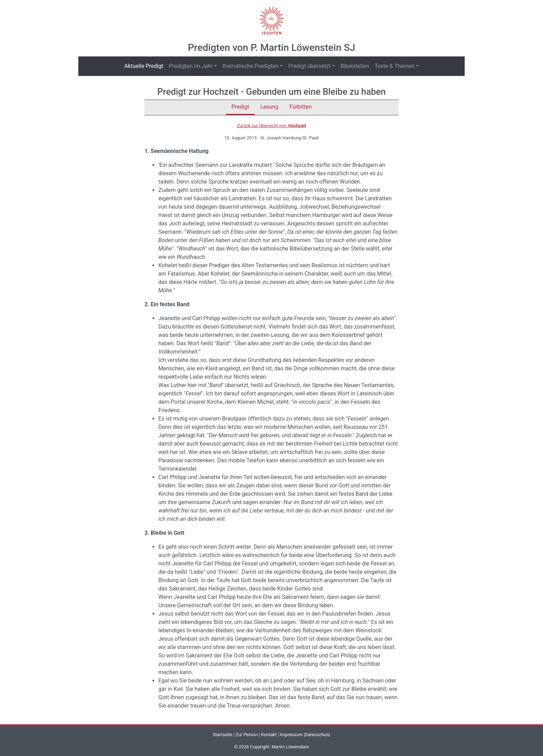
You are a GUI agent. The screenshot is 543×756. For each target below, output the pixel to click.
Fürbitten (301, 107)
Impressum (291, 735)
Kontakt (269, 735)
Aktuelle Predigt (145, 66)
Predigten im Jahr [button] (191, 66)
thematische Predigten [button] (250, 66)
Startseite (222, 735)
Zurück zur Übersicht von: (272, 126)
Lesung (269, 107)
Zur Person (247, 735)
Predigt (240, 107)
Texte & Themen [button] (395, 66)
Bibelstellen (355, 66)
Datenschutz (317, 735)
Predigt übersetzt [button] (309, 66)
